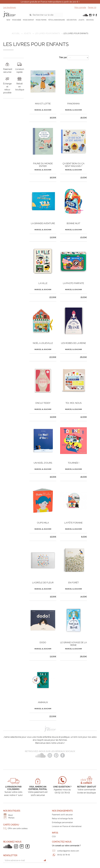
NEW (8, 20)
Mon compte (80, 7)
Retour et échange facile (62, 819)
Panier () (92, 7)
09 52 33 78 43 (63, 855)
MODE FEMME (41, 20)
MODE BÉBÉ (17, 20)
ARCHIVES (90, 20)
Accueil (16, 33)
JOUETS (81, 20)
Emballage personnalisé (62, 822)
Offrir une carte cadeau (18, 828)
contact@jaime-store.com (68, 851)
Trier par (63, 57)
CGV (54, 837)
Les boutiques (10, 7)
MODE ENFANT (28, 20)
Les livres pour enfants (47, 33)
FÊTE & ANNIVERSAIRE (57, 20)
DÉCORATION (72, 20)
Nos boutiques (12, 811)
